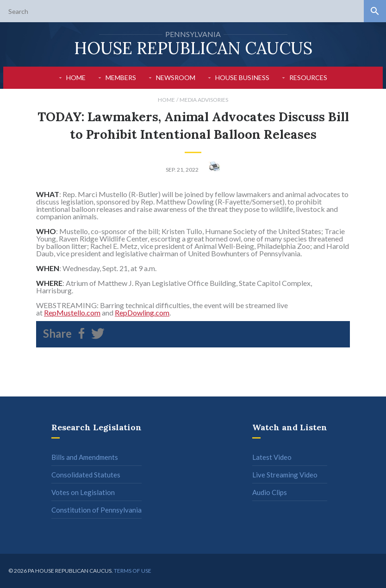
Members (121, 77)
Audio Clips (270, 492)
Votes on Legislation (83, 492)
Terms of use (133, 571)
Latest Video (272, 457)
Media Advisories (204, 100)
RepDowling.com (142, 313)
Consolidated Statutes (86, 475)
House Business (242, 77)
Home (76, 77)
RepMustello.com (72, 313)
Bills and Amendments (85, 457)
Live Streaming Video (285, 475)
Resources (308, 77)
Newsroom (176, 77)
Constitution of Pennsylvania (96, 510)
